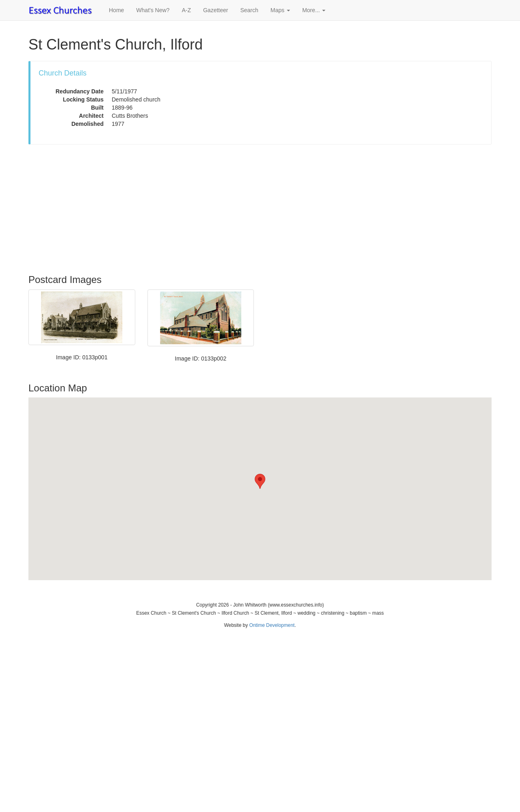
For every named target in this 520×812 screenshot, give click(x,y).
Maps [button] (280, 10)
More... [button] (314, 10)
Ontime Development (272, 625)
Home (116, 10)
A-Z (186, 10)
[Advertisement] (260, 209)
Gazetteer (216, 10)
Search (249, 10)
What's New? (153, 10)
